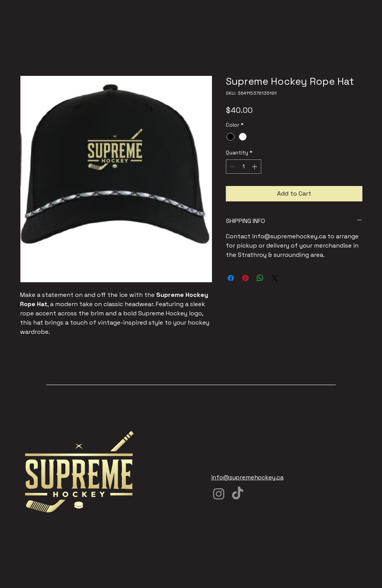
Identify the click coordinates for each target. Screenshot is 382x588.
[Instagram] (219, 494)
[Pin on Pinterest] (245, 278)
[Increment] (255, 167)
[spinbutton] (244, 167)
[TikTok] (238, 494)
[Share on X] (275, 278)
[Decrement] (232, 167)
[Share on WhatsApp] (260, 278)
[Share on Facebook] (231, 278)
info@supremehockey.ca (248, 477)
